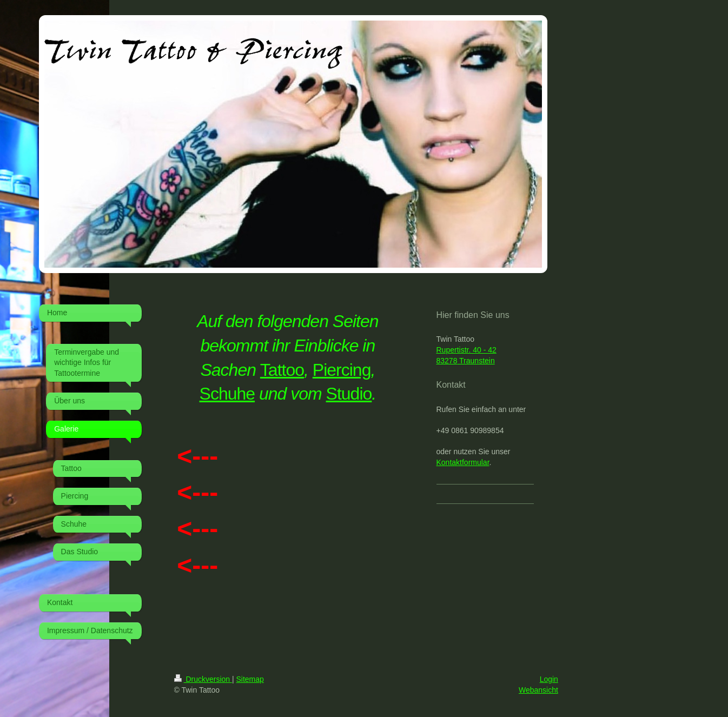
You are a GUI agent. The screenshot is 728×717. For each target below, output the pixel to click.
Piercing (342, 370)
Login (549, 679)
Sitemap (250, 679)
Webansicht (538, 690)
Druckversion (203, 679)
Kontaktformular (463, 462)
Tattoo (282, 370)
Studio (349, 394)
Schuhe (227, 394)
